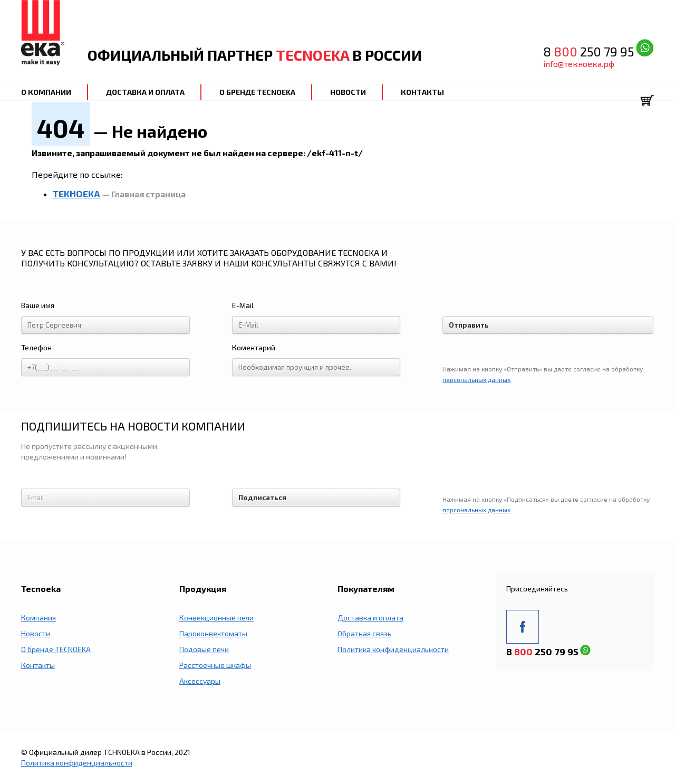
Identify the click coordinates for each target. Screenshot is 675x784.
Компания (38, 618)
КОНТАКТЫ (422, 92)
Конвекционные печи (216, 618)
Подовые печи (204, 649)
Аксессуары (200, 681)
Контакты (38, 665)
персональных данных (476, 379)
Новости (36, 633)
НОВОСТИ (348, 92)
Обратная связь (364, 633)
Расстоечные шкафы (215, 665)
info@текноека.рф (579, 64)
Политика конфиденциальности (393, 649)
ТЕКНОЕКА (76, 194)
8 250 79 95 (589, 51)
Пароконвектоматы (213, 633)
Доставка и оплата (370, 618)
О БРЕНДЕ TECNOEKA (257, 92)
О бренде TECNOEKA (56, 649)
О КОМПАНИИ (46, 92)
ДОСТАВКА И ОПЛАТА (145, 92)
